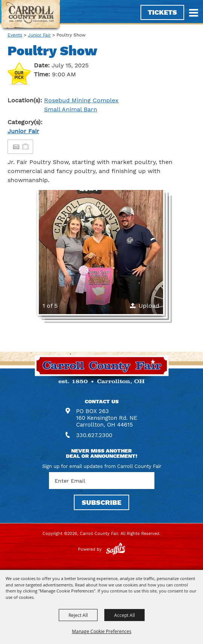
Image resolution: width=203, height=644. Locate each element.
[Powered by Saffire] (116, 549)
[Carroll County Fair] (31, 16)
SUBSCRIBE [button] (101, 502)
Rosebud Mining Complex (81, 100)
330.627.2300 (94, 435)
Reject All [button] (78, 615)
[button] (101, 252)
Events (15, 35)
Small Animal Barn (71, 109)
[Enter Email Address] (102, 481)
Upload (149, 306)
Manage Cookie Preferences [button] (102, 631)
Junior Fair (39, 35)
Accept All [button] (124, 615)
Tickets (162, 12)
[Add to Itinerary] (26, 147)
